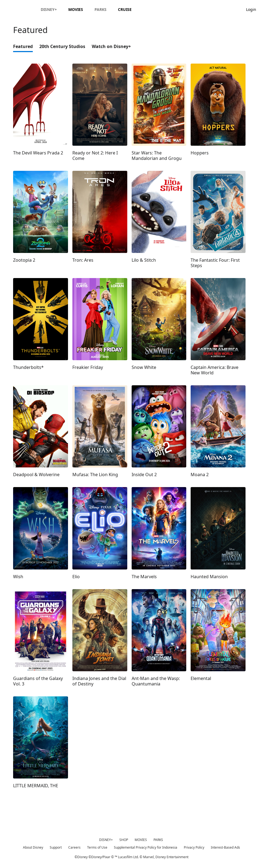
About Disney (33, 847)
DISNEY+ (106, 840)
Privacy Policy (194, 847)
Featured (23, 46)
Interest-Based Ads (225, 847)
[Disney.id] (20, 9)
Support (56, 847)
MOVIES (141, 840)
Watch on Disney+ (111, 46)
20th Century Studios (62, 46)
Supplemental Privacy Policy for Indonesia (146, 847)
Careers (74, 847)
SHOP (124, 840)
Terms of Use (97, 847)
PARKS (158, 840)
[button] (254, 9)
